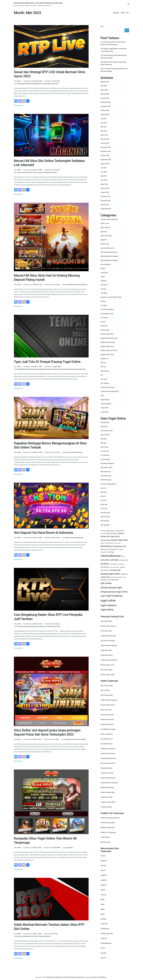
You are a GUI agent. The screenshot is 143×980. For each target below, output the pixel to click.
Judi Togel (104, 293)
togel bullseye (105, 400)
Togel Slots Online (106, 650)
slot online (57, 81)
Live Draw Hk (105, 451)
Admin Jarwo (105, 223)
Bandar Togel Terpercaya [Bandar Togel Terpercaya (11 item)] (107, 543)
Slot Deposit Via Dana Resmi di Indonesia (43, 533)
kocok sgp (104, 504)
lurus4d (103, 322)
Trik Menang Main (106, 807)
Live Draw (104, 305)
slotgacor (49, 84)
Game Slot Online (106, 710)
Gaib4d (103, 269)
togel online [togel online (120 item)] (108, 601)
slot (44, 84)
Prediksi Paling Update (108, 823)
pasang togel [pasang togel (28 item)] (115, 570)
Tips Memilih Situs (106, 744)
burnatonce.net (22, 626)
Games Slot (104, 273)
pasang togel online (49, 369)
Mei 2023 (104, 127)
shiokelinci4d (105, 929)
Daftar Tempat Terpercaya (109, 700)
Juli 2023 (104, 119)
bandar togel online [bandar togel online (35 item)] (119, 540)
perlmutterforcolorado (29, 84)
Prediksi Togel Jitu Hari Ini (109, 350)
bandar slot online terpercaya (74, 538)
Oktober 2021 (105, 205)
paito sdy (103, 488)
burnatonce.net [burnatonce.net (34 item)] (119, 546)
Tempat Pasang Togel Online (110, 391)
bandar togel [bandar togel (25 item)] (105, 540)
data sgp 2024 (105, 525)
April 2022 (104, 180)
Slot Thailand (105, 383)
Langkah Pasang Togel (108, 802)
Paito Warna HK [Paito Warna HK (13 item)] (105, 570)
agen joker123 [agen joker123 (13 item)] (120, 531)
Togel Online (57, 367)
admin (19, 81)
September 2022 (106, 160)
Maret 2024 (104, 90)
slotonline (55, 84)
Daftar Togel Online (107, 734)
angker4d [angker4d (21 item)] (121, 533)
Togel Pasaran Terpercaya (109, 646)
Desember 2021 (106, 196)
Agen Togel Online (106, 236)
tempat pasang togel (62, 369)
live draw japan (105, 513)
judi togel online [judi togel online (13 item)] (124, 560)
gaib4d (103, 890)
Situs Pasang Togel (107, 695)
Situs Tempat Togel (107, 686)
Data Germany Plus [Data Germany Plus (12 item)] (113, 549)
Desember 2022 (106, 147)
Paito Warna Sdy (106, 476)
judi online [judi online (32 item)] (105, 560)
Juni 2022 (104, 172)
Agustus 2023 (105, 115)
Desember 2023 (106, 102)
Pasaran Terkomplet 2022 (109, 660)
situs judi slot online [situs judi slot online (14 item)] (116, 577)
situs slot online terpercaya (73, 452)
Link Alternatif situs (107, 739)
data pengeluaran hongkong (109, 256)
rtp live (41, 84)
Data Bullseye (105, 422)
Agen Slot (104, 232)
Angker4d (104, 240)
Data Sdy (103, 439)
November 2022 (106, 151)
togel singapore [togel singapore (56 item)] (109, 605)
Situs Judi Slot (105, 690)
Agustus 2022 (105, 164)
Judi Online (104, 285)
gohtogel (103, 919)
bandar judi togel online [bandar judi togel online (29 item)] (110, 536)
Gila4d (103, 277)
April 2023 (104, 131)
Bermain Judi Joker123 (108, 763)
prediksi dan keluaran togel (109, 338)
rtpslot (26, 936)
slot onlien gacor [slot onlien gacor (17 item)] (113, 580)
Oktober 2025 (105, 82)
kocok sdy (104, 509)
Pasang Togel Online (107, 334)
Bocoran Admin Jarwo (108, 665)
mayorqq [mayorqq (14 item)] (122, 567)
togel (102, 396)
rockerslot (104, 938)
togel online (69, 848)
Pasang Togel (105, 330)
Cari (102, 26)
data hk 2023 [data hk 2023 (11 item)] (104, 552)
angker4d (104, 861)
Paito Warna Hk (106, 472)
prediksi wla (104, 359)
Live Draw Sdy (105, 455)
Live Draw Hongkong (107, 309)
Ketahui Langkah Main (108, 792)
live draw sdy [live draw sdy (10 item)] (121, 564)
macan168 (20, 172)
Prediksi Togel (105, 837)
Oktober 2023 (105, 110)
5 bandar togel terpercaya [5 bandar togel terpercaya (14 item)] (108, 531)
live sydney (104, 318)
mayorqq (30, 626)
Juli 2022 (104, 168)
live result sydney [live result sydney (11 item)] (114, 567)
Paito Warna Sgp (106, 480)
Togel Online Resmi (107, 655)
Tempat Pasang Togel (107, 387)
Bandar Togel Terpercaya (108, 626)
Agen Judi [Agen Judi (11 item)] (103, 534)
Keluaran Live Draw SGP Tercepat (111, 297)
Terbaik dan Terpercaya (108, 749)
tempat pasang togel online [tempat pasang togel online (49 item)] (114, 592)
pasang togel (38, 369)
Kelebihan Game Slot (107, 720)
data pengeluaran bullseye (109, 252)
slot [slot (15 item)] (124, 577)
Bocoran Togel (105, 842)
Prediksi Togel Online (107, 355)
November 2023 (106, 106)
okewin (103, 948)
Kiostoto (103, 301)
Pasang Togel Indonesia (108, 778)
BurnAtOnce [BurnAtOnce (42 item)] (106, 546)
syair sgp (103, 866)
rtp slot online (46, 626)
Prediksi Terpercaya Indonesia (110, 818)
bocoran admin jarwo (107, 248)
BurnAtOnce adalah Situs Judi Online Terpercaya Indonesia (38, 3)
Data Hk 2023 (105, 435)
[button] (128, 4)
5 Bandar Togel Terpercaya (109, 219)
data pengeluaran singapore (109, 260)
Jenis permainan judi (107, 715)
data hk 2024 (105, 521)
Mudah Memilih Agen (107, 788)
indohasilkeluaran (23, 369)
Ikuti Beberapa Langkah (108, 729)
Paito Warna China (106, 468)
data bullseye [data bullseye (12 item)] (104, 549)
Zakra (94, 977)
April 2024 (104, 86)
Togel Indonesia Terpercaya (109, 783)
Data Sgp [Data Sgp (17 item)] (111, 552)
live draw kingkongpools (108, 484)
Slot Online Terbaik (107, 670)
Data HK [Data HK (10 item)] (121, 549)
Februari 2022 (105, 188)
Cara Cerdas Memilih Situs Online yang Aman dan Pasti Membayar (113, 43)
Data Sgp (103, 443)
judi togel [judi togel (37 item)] (114, 560)
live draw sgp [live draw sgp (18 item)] (105, 567)
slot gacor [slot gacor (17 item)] (104, 580)
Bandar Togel (105, 244)
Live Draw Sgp (105, 459)
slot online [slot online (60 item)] (106, 583)
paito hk (103, 496)
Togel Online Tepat (107, 797)
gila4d (103, 900)
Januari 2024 (105, 98)
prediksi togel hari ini (107, 346)
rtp (38, 84)
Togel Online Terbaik (107, 773)
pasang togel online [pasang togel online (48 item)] (110, 574)
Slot (102, 375)
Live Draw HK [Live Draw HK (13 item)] (113, 564)
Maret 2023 (104, 135)
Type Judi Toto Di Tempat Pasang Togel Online (47, 362)
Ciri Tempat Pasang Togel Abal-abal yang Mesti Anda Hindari (114, 57)
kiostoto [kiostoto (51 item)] (105, 564)
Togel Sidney (105, 412)
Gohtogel (103, 281)
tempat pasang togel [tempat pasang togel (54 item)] (111, 588)
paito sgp (104, 492)
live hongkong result (107, 314)
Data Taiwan (105, 447)
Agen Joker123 (105, 228)
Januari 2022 (105, 192)
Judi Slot (103, 289)
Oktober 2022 (105, 156)
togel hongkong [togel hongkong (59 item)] (114, 596)
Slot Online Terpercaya (108, 641)
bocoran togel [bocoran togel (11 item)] (117, 543)
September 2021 (106, 209)
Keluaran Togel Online (107, 828)
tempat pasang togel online (77, 369)
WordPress (102, 977)
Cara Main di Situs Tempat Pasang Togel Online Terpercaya (113, 63)
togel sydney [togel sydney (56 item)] (107, 610)
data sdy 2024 (105, 517)
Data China (104, 427)
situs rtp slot (32, 936)
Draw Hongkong (106, 264)
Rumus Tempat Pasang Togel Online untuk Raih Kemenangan (114, 70)
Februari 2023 (105, 139)
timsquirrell (47, 936)
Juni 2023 (104, 123)
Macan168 (104, 326)
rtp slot (31, 172)
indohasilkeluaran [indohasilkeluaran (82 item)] (111, 556)
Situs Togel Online (106, 631)
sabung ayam (105, 371)
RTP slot (55, 934)
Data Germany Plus (107, 431)
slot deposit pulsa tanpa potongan (75, 739)
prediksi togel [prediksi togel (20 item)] (105, 577)
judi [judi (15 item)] (123, 556)
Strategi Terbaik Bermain (108, 758)
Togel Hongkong (106, 404)
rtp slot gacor (38, 172)
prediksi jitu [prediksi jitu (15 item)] (124, 574)
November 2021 (106, 201)
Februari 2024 (105, 94)
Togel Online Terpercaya (108, 636)
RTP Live (103, 363)
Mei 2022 (104, 176)
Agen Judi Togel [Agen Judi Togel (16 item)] (111, 533)
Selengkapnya (18, 105)
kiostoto (20, 84)
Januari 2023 (105, 143)
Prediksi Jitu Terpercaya (108, 832)
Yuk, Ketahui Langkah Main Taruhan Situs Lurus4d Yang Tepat (114, 50)
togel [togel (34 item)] (103, 596)
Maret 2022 (104, 184)
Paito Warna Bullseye (107, 463)
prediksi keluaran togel (108, 342)
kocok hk (103, 500)
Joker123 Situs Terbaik (108, 754)
